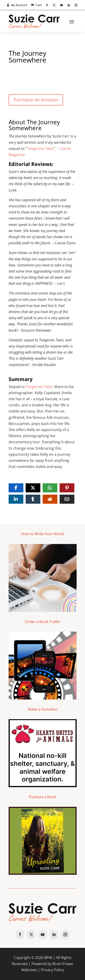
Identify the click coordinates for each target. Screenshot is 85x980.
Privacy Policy (52, 970)
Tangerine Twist (40, 149)
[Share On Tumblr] (33, 499)
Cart (39, 5)
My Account (19, 5)
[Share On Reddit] (50, 499)
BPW (48, 958)
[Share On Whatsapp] (50, 488)
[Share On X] (33, 488)
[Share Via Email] (67, 499)
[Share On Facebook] (16, 488)
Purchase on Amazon (36, 100)
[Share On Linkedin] (16, 499)
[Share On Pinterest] (67, 488)
